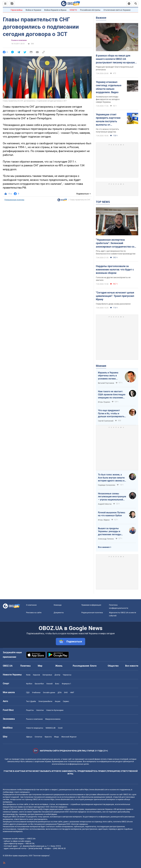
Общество (113, 666)
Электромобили (45, 701)
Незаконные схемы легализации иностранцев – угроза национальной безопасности (112, 497)
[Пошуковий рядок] (136, 4)
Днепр (57, 675)
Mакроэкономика (53, 719)
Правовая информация (91, 605)
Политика (25, 666)
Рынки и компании (19, 40)
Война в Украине (33, 10)
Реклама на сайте (34, 613)
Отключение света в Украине (117, 10)
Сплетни (38, 737)
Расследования (81, 666)
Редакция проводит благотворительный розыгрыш (115, 68)
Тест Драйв (31, 701)
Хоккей (49, 684)
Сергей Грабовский (106, 421)
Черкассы (67, 675)
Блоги (93, 666)
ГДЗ (28, 692)
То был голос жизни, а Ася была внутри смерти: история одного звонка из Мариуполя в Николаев (112, 478)
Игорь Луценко (104, 402)
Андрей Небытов (105, 504)
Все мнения (104, 547)
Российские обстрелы (90, 10)
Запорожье (47, 675)
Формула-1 (66, 684)
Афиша (29, 737)
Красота (48, 737)
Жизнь (59, 666)
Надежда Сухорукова (107, 485)
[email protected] (35, 848)
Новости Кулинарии (55, 710)
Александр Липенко (106, 539)
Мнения (101, 366)
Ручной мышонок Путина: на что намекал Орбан (112, 514)
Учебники (36, 692)
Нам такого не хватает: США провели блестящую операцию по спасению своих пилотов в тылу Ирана (112, 395)
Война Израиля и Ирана (55, 10)
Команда (58, 605)
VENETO (73, 10)
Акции (58, 701)
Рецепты (30, 710)
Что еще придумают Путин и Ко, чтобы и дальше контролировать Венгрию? (111, 414)
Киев (28, 675)
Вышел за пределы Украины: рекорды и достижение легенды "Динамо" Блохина (110, 532)
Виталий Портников (106, 383)
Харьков (36, 675)
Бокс (57, 684)
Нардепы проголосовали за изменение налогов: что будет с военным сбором (115, 270)
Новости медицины (35, 728)
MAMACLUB (51, 728)
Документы (59, 613)
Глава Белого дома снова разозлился (113, 304)
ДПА (60, 692)
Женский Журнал (69, 737)
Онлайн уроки (49, 692)
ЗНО (66, 692)
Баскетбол (39, 684)
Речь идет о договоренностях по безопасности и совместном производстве (116, 252)
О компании (31, 605)
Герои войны (17, 10)
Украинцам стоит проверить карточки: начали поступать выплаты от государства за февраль (110, 120)
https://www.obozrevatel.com (96, 790)
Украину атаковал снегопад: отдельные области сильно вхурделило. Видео (109, 87)
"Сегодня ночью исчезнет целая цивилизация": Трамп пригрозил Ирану (115, 296)
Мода (56, 737)
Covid (60, 728)
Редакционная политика (14, 200)
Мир (40, 666)
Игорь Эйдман (104, 520)
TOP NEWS (103, 202)
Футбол (29, 684)
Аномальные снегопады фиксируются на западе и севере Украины (108, 99)
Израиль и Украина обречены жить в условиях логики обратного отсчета (108, 376)
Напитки (40, 710)
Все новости (132, 666)
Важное (101, 18)
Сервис (66, 701)
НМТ (72, 692)
